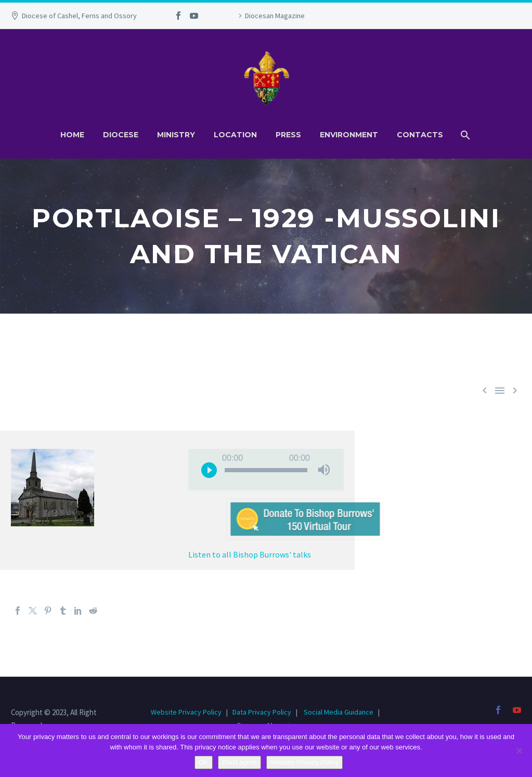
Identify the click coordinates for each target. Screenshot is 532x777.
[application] (266, 470)
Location (235, 135)
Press (288, 135)
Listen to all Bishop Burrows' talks (250, 554)
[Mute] (324, 470)
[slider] (266, 470)
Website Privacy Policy (187, 712)
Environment (349, 135)
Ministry (176, 135)
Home (72, 135)
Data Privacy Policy (262, 712)
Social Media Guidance (339, 712)
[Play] (209, 470)
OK (204, 762)
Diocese (121, 135)
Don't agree (239, 762)
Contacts (420, 135)
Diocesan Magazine (275, 16)
